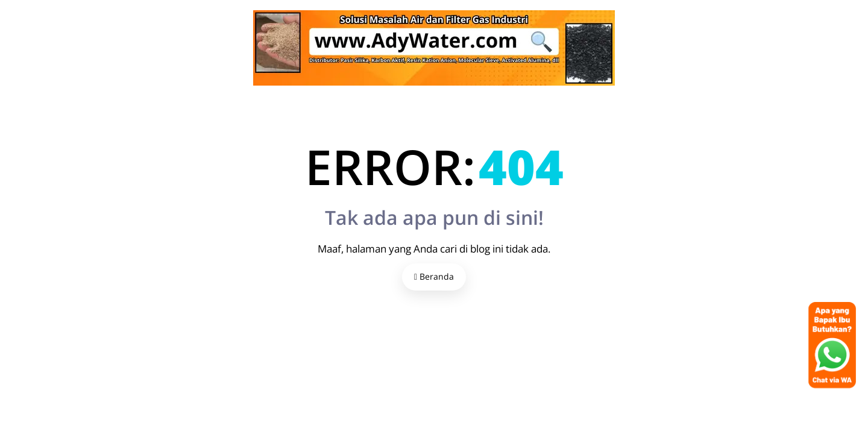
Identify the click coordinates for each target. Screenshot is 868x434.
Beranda (434, 276)
